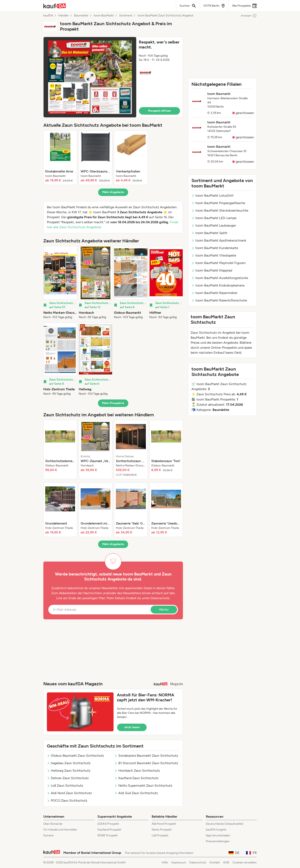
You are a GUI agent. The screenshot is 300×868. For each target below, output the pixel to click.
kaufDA (48, 16)
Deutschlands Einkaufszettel (224, 824)
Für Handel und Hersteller (60, 830)
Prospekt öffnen (160, 111)
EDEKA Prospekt (108, 824)
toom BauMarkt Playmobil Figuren (219, 263)
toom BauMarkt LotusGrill (212, 195)
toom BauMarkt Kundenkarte (215, 248)
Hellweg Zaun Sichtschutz (69, 771)
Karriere (49, 835)
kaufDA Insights (216, 830)
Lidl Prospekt (160, 835)
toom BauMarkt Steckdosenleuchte (220, 210)
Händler (64, 16)
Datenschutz (160, 598)
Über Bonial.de (53, 824)
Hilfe (165, 862)
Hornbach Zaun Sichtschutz (137, 771)
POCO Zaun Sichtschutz (67, 800)
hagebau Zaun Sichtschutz (69, 763)
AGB (226, 862)
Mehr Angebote (113, 192)
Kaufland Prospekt (109, 830)
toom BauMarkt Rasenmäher (214, 293)
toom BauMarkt (104, 16)
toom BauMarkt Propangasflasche (218, 203)
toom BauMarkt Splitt (209, 233)
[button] (113, 77)
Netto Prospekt (162, 830)
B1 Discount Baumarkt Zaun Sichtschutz (146, 763)
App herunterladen (218, 835)
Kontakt (215, 862)
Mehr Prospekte (113, 403)
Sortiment (126, 16)
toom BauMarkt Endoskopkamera (218, 285)
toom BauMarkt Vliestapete (214, 255)
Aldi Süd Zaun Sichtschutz (136, 793)
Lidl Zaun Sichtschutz (65, 786)
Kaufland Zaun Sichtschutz (136, 778)
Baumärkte (81, 16)
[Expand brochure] (90, 77)
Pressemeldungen (218, 841)
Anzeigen (249, 16)
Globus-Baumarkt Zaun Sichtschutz (75, 756)
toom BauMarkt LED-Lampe (214, 218)
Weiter (164, 609)
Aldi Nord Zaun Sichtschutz (69, 793)
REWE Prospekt (108, 835)
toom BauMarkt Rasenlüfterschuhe (219, 300)
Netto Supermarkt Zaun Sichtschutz (143, 786)
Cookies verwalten (245, 862)
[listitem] (60, 158)
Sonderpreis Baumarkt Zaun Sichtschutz (146, 756)
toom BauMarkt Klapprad (212, 270)
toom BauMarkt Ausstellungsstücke (220, 278)
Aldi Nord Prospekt (164, 824)
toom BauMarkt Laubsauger (214, 225)
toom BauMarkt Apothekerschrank (219, 240)
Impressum (179, 862)
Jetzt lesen (132, 727)
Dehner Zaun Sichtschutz (68, 778)
